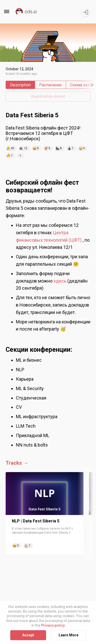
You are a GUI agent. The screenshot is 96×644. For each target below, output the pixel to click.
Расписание (50, 85)
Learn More (68, 635)
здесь (60, 281)
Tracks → (17, 463)
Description (20, 85)
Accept (28, 635)
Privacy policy (53, 625)
